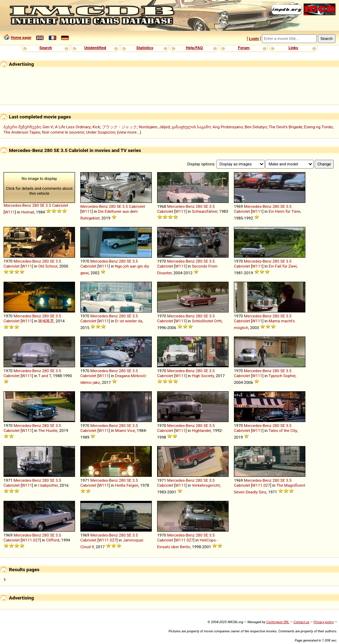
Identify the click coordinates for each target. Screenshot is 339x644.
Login (254, 39)
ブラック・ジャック (119, 127)
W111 (10, 212)
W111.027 (261, 485)
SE (42, 205)
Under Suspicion (100, 132)
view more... (129, 132)
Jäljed (164, 127)
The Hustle (48, 431)
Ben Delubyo (256, 127)
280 (36, 205)
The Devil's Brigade (285, 127)
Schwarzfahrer (205, 211)
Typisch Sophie (282, 376)
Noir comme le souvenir (63, 132)
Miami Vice (125, 431)
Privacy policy (324, 622)
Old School (48, 266)
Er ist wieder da (129, 321)
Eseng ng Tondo (318, 127)
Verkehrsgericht (206, 485)
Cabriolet (60, 205)
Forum (244, 48)
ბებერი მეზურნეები (22, 127)
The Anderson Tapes (22, 132)
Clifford (53, 540)
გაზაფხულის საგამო (191, 127)
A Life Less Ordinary (73, 127)
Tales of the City (283, 431)
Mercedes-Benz (17, 205)
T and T (45, 376)
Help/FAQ (194, 48)
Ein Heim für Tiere (285, 211)
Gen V (48, 127)
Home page (21, 37)
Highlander (201, 431)
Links (293, 48)
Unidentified (95, 48)
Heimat (28, 212)
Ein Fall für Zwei (283, 266)
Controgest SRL (278, 622)
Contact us (301, 622)
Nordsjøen (148, 127)
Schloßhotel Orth (207, 321)
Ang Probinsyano (228, 127)
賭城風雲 (46, 321)
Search (45, 48)
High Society (203, 376)
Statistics (145, 48)
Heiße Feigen (127, 485)
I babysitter (48, 485)
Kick (96, 127)
